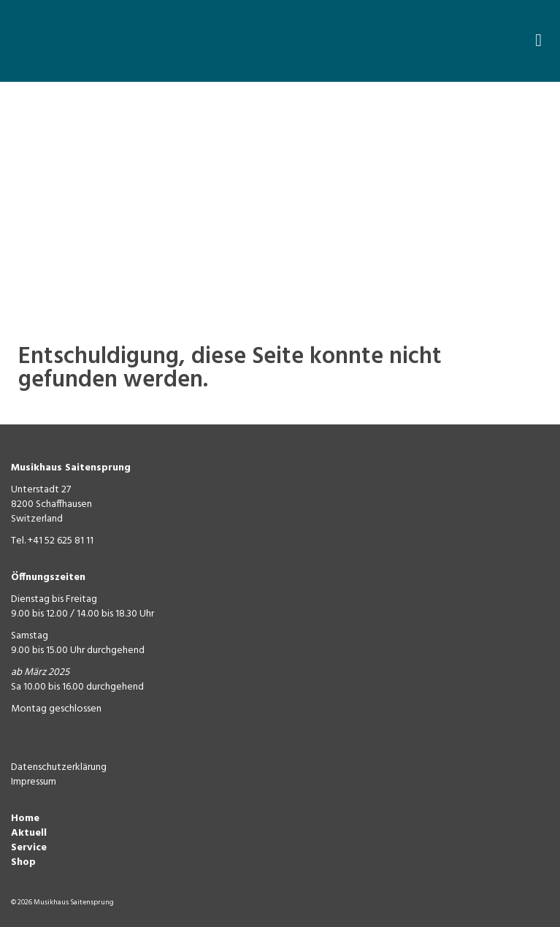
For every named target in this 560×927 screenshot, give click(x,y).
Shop (23, 862)
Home (25, 819)
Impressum (34, 782)
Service (29, 848)
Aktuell (29, 833)
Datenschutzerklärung (59, 767)
